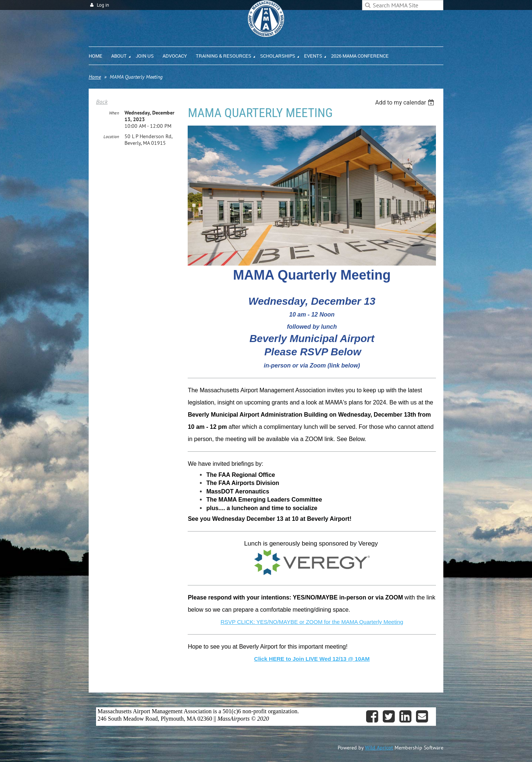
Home (95, 77)
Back (102, 102)
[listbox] (405, 102)
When (114, 113)
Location (111, 136)
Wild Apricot (379, 748)
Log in (103, 5)
